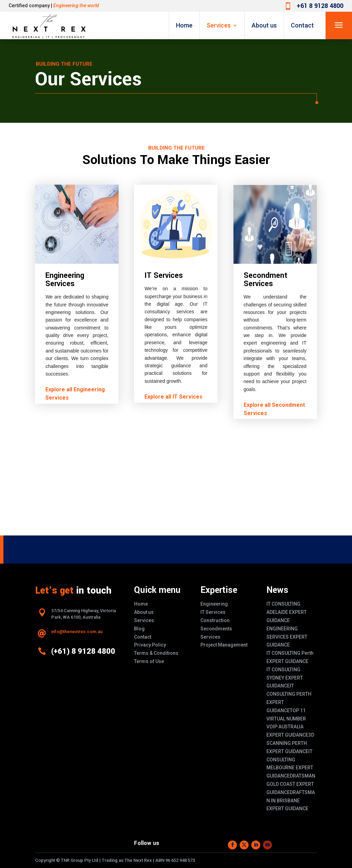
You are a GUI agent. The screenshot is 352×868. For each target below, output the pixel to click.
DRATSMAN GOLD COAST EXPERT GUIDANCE (291, 784)
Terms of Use (149, 661)
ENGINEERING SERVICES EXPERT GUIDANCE (287, 637)
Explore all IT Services (173, 397)
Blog (139, 629)
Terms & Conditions (156, 653)
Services (219, 25)
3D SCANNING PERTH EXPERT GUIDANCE (290, 743)
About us (264, 25)
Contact (302, 25)
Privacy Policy (150, 645)
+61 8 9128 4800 (320, 6)
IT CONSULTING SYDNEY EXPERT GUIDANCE (285, 678)
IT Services (213, 612)
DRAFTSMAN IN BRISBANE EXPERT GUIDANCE (291, 801)
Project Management (224, 645)
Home (184, 25)
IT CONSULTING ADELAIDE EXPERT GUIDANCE (287, 612)
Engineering (214, 604)
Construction (215, 620)
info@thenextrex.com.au (77, 632)
